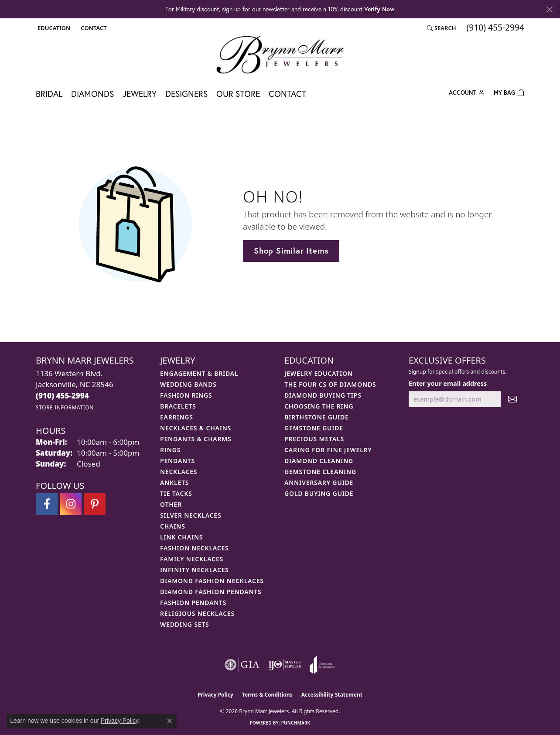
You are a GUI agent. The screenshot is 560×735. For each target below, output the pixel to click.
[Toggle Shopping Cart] (509, 92)
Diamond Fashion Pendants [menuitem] (211, 592)
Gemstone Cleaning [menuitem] (320, 472)
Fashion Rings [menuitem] (186, 395)
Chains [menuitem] (173, 526)
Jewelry (140, 94)
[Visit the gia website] (242, 665)
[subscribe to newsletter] (512, 399)
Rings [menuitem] (170, 450)
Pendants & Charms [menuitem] (196, 439)
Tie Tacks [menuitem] (176, 493)
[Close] (549, 9)
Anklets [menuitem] (174, 483)
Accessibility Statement (332, 695)
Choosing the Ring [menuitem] (319, 406)
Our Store (238, 94)
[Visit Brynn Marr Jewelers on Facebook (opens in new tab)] (47, 504)
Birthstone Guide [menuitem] (317, 417)
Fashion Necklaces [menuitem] (195, 548)
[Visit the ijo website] (285, 665)
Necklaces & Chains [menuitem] (196, 428)
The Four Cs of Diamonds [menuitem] (330, 384)
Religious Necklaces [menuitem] (197, 613)
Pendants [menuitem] (178, 461)
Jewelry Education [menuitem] (319, 373)
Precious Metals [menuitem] (314, 439)
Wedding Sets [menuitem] (185, 624)
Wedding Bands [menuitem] (188, 384)
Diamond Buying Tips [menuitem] (323, 395)
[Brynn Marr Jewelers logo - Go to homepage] (280, 55)
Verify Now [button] (379, 9)
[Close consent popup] (170, 721)
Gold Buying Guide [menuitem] (319, 493)
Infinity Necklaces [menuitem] (195, 570)
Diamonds (92, 94)
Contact (287, 94)
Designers (186, 94)
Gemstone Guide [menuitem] (314, 428)
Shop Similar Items (291, 251)
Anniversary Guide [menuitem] (319, 483)
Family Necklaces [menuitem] (192, 559)
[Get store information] (65, 407)
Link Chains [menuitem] (181, 537)
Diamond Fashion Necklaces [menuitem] (212, 581)
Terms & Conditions (267, 695)
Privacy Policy (215, 695)
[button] (53, 28)
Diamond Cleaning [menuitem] (319, 461)
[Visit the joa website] (322, 665)
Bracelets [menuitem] (178, 406)
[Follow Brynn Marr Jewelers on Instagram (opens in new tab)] (71, 504)
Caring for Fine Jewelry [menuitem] (328, 450)
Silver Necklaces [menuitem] (191, 515)
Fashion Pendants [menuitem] (193, 603)
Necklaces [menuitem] (179, 472)
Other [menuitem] (171, 504)
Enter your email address (448, 383)
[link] (93, 28)
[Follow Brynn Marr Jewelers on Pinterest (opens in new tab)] (95, 504)
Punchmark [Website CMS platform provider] (296, 723)
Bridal (49, 94)
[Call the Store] (62, 396)
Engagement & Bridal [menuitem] (199, 373)
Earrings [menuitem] (177, 417)
